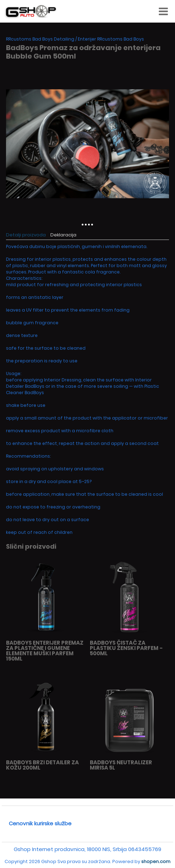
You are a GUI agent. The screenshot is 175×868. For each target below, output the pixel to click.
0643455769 (145, 849)
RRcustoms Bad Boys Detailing (40, 39)
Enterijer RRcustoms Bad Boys (111, 39)
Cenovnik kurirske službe (40, 823)
